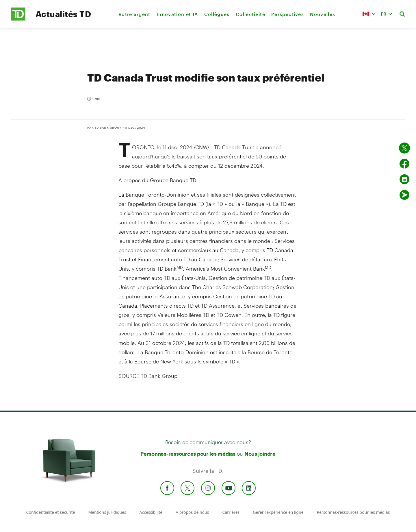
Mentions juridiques (107, 512)
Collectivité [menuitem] (250, 14)
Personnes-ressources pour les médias (188, 454)
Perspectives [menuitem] (288, 14)
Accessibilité (151, 512)
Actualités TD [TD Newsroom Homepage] (63, 14)
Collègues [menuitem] (217, 14)
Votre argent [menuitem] (134, 14)
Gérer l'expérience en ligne (278, 512)
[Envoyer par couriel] (404, 195)
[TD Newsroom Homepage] (18, 19)
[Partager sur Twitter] (404, 148)
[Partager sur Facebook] (404, 164)
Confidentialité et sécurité (51, 512)
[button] (369, 14)
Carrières (231, 512)
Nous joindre (260, 454)
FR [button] (384, 14)
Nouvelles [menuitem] (323, 14)
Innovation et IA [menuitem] (177, 14)
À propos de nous (192, 512)
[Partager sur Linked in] (404, 179)
